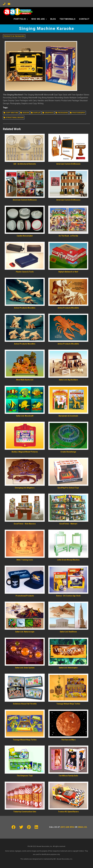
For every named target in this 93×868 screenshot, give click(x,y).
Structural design (14, 118)
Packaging (62, 113)
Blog (53, 19)
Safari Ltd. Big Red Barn (68, 380)
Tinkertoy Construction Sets (25, 812)
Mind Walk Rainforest (25, 380)
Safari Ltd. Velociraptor (68, 668)
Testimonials (68, 19)
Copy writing (11, 113)
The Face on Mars (68, 740)
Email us (82, 827)
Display (36, 113)
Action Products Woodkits (25, 308)
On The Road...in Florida (68, 236)
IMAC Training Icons (25, 560)
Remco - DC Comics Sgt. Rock (68, 596)
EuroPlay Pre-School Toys (68, 488)
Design (25, 113)
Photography (78, 113)
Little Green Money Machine (68, 560)
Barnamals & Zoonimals (68, 416)
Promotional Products (25, 596)
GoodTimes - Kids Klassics (25, 524)
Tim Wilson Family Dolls (68, 776)
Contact (84, 19)
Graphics (48, 113)
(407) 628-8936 (67, 827)
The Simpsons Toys (25, 776)
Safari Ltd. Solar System (25, 668)
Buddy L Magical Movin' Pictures (25, 452)
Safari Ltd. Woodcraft (25, 416)
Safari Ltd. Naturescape (25, 632)
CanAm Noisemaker (25, 236)
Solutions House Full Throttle (25, 704)
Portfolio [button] (21, 19)
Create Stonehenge (68, 452)
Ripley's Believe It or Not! (68, 272)
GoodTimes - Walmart (68, 524)
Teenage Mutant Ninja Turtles (68, 704)
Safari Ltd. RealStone (68, 632)
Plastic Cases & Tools (25, 272)
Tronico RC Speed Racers (68, 812)
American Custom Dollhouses (68, 164)
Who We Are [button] (39, 19)
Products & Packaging (14, 36)
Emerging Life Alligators (25, 488)
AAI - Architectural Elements (25, 164)
